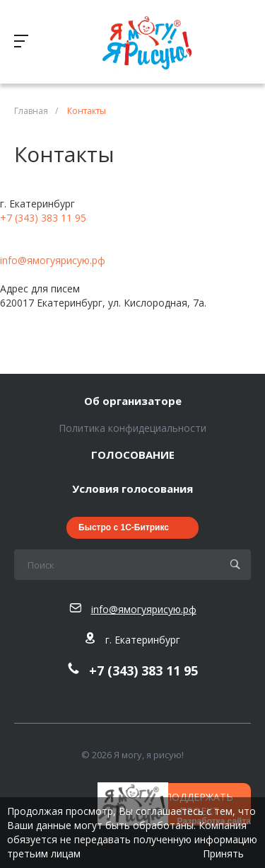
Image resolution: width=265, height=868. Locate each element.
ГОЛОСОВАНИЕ (133, 455)
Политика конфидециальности (132, 428)
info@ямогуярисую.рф (53, 260)
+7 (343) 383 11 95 (43, 218)
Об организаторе (133, 401)
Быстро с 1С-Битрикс (124, 527)
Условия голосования (132, 489)
